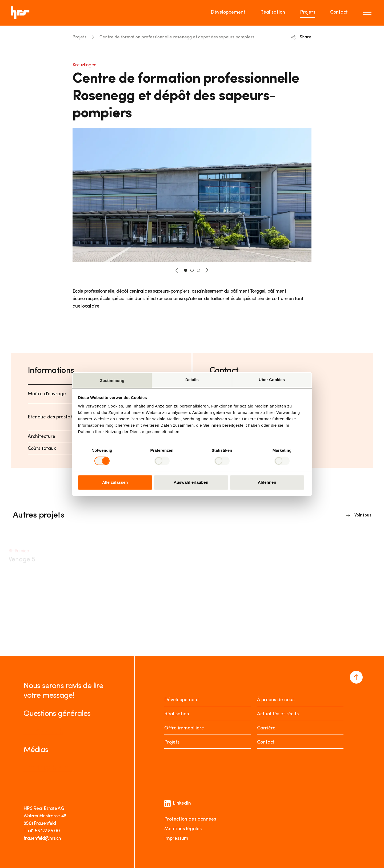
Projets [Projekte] (172, 742)
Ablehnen (267, 483)
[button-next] (207, 270)
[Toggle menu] (368, 13)
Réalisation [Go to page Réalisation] (273, 12)
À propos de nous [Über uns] (276, 700)
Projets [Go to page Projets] (308, 12)
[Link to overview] (359, 515)
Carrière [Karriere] (266, 728)
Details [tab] (192, 380)
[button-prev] (177, 270)
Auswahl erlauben (191, 483)
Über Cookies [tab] (272, 380)
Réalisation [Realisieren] (177, 714)
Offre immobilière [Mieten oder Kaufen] (184, 728)
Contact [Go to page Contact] (339, 12)
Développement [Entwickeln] (182, 700)
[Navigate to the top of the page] (356, 677)
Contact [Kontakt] (266, 742)
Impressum (176, 839)
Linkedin (178, 804)
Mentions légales (183, 829)
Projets (79, 37)
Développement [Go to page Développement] (228, 12)
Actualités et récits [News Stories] (278, 714)
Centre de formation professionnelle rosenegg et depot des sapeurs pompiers (177, 37)
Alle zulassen (115, 483)
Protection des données (190, 819)
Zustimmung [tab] (112, 380)
